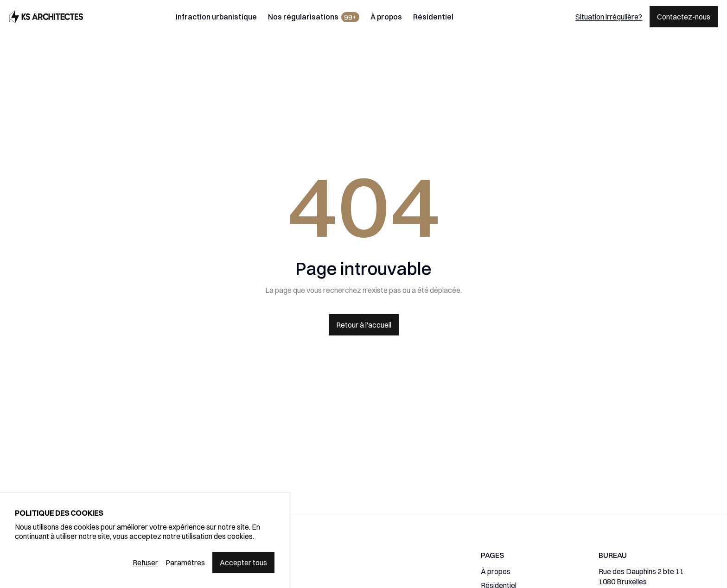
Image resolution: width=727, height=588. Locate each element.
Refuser (145, 563)
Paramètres (185, 563)
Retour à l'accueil (364, 325)
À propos (386, 17)
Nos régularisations (314, 17)
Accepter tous (243, 563)
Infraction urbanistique (216, 17)
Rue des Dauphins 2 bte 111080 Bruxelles (641, 576)
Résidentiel (433, 17)
